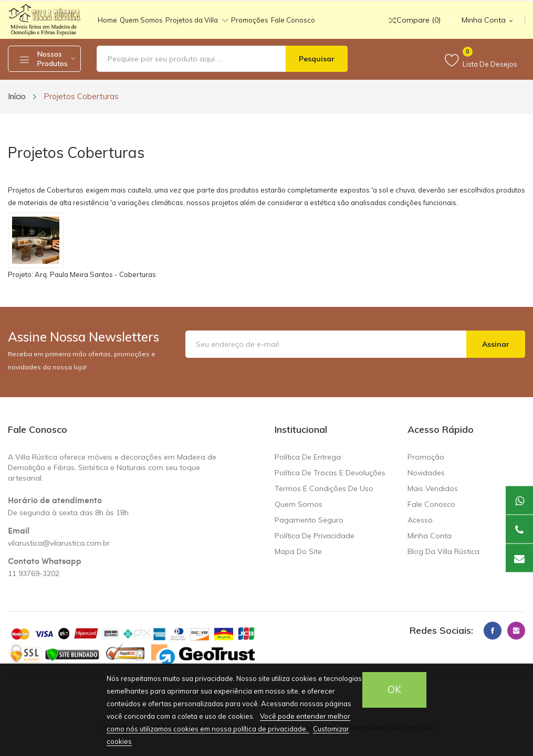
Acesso (420, 520)
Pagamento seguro (309, 520)
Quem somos (299, 504)
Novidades (426, 473)
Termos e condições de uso (324, 488)
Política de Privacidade (315, 536)
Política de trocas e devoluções (330, 473)
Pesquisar (317, 59)
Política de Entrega (308, 457)
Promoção (426, 457)
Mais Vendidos (433, 488)
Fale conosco (431, 504)
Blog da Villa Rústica (443, 551)
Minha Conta (430, 536)
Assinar (496, 344)
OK (394, 690)
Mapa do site (298, 551)
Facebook (493, 631)
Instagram (516, 631)
